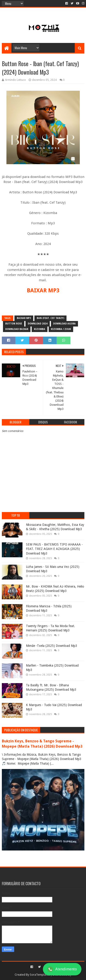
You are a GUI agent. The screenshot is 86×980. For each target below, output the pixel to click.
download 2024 (38, 324)
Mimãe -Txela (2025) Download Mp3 (52, 646)
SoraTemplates (40, 975)
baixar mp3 (24, 318)
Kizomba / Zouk (61, 329)
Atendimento (62, 969)
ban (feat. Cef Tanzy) (50, 318)
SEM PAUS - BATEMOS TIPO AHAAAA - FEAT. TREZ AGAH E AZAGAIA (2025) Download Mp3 (54, 549)
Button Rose (14, 324)
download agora (64, 324)
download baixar (17, 329)
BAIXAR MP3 (43, 290)
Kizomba (40, 329)
